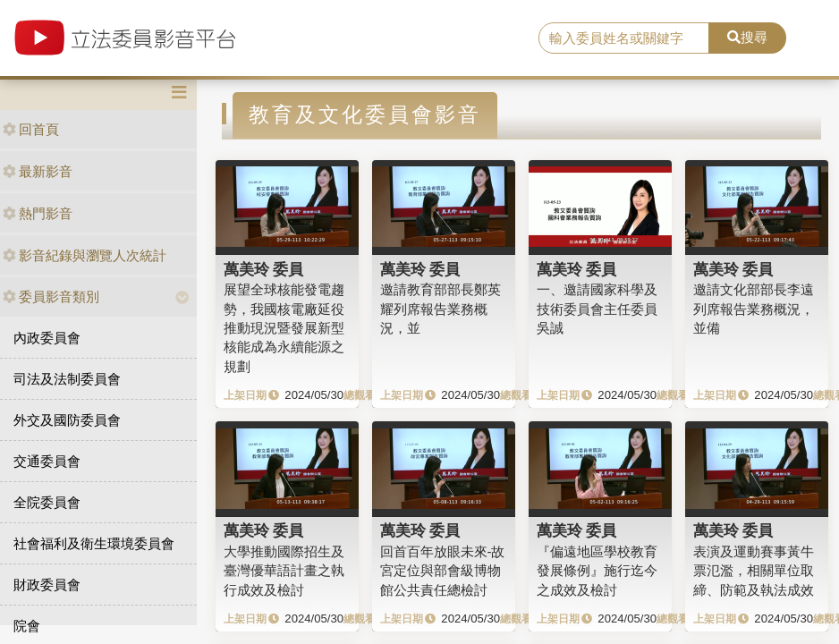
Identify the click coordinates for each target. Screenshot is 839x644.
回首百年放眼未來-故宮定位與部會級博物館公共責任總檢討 (443, 571)
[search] (624, 38)
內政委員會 (47, 338)
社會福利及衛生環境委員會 (94, 543)
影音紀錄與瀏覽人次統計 (85, 255)
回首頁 (31, 129)
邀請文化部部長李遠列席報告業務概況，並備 (754, 309)
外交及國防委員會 (67, 420)
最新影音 (38, 171)
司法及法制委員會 (67, 379)
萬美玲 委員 (264, 269)
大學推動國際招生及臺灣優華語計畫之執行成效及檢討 (284, 571)
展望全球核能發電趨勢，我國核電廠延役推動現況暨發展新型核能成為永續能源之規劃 (284, 328)
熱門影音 (38, 213)
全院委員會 (47, 502)
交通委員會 (47, 461)
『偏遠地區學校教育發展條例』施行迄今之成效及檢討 (597, 571)
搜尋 (747, 37)
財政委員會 (47, 585)
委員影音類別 (51, 297)
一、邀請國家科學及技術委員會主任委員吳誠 (597, 309)
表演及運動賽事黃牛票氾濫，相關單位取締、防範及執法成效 (754, 571)
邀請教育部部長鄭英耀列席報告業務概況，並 (441, 309)
